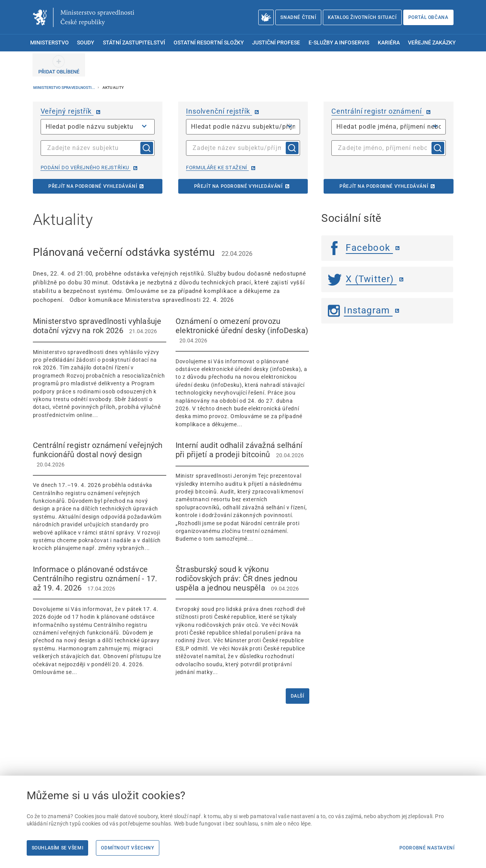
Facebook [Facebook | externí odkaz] (360, 248)
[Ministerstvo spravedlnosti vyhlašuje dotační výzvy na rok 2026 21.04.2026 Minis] (100, 368)
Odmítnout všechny (127, 848)
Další (298, 696)
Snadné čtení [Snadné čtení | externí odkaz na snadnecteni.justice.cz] (298, 17)
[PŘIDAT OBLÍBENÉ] (59, 65)
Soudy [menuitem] (86, 43)
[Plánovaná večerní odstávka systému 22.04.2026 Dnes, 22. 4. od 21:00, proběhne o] (171, 274)
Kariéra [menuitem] (389, 43)
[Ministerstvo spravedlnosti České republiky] (84, 17)
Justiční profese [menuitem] (276, 43)
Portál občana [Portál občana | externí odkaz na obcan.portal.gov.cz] (428, 17)
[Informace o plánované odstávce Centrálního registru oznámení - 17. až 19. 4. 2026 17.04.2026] (100, 620)
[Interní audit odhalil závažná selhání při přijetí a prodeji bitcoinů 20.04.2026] (242, 492)
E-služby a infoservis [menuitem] (339, 43)
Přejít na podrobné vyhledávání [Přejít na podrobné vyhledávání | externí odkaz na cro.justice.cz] (384, 186)
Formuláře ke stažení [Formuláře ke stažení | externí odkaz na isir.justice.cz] (217, 168)
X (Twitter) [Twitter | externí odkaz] (362, 279)
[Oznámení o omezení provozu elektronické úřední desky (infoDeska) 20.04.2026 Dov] (242, 372)
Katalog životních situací (362, 17)
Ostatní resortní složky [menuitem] (209, 43)
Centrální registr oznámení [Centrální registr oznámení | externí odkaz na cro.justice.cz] (377, 111)
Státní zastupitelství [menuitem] (134, 43)
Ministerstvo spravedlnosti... (65, 88)
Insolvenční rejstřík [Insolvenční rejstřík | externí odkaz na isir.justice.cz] (219, 111)
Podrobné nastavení (427, 848)
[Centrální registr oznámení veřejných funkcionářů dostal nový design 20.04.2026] (100, 496)
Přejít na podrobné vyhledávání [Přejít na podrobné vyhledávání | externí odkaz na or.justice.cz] (93, 186)
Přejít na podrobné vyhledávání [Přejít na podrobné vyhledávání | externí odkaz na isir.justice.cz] (238, 186)
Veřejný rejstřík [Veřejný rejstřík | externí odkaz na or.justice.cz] (67, 111)
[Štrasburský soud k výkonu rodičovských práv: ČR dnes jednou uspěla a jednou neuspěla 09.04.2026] (242, 620)
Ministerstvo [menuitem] (49, 43)
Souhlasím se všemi (58, 848)
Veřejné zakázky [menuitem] (432, 43)
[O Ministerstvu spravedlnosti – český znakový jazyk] (266, 17)
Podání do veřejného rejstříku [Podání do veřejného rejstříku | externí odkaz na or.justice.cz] (86, 168)
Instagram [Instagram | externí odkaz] (360, 310)
